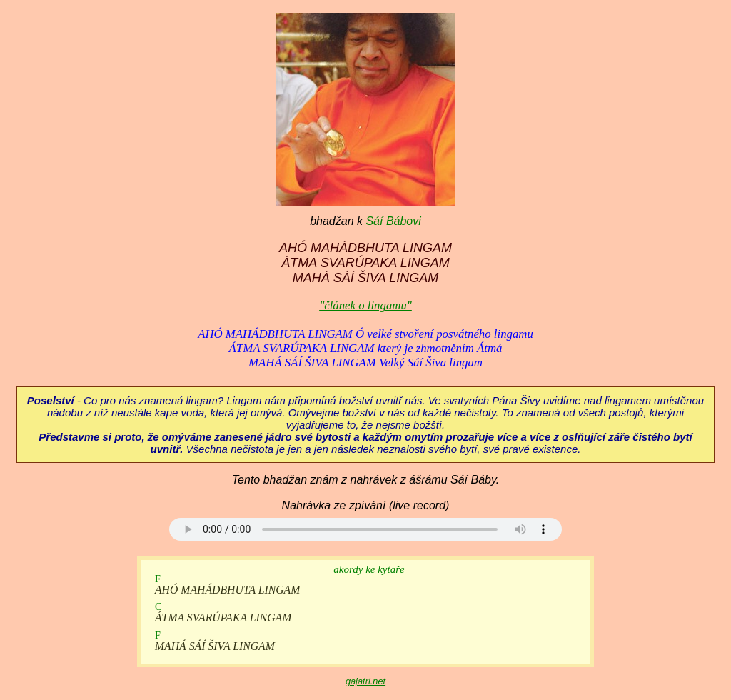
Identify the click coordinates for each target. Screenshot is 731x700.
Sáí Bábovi (393, 221)
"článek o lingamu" (365, 305)
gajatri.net (365, 681)
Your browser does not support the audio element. (365, 529)
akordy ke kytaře (369, 569)
